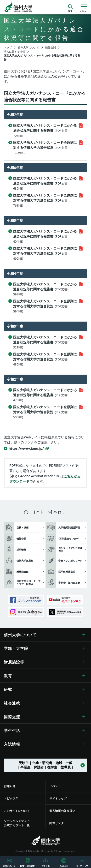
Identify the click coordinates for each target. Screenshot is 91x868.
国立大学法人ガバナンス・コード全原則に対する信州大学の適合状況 (45, 147)
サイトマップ (58, 798)
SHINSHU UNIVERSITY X (65, 612)
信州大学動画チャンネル (65, 600)
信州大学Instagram (26, 612)
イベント (55, 786)
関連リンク (57, 823)
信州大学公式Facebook (26, 600)
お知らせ (10, 786)
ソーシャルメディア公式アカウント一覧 (17, 823)
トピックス (11, 798)
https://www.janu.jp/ (26, 448)
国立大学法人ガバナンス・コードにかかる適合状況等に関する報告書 (45, 130)
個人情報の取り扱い (62, 811)
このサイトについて (17, 811)
